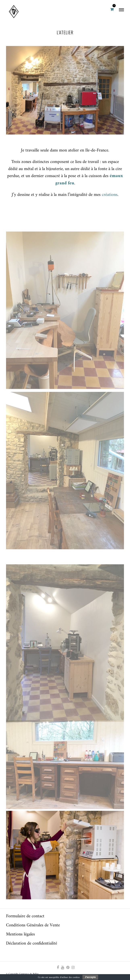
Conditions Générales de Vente (33, 925)
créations (110, 195)
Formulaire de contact (25, 916)
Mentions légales (20, 934)
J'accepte (90, 977)
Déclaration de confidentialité (32, 943)
